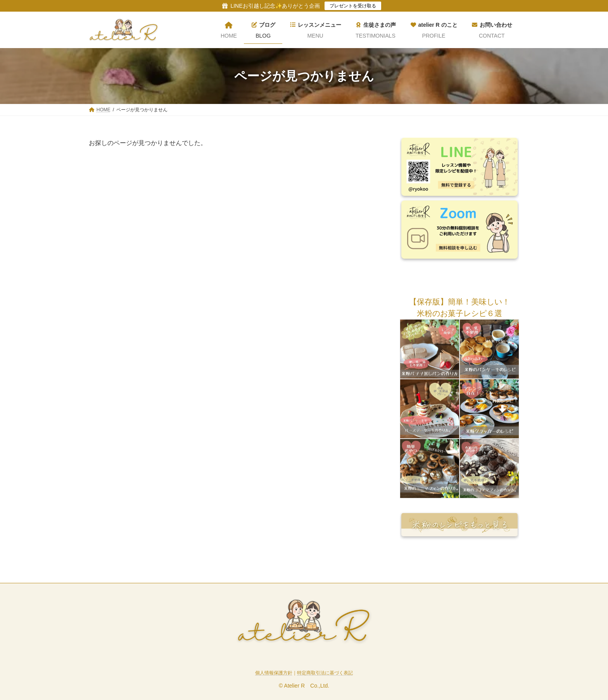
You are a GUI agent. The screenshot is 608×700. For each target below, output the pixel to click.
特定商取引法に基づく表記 (325, 673)
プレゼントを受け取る (353, 6)
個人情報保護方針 (274, 673)
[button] (459, 302)
